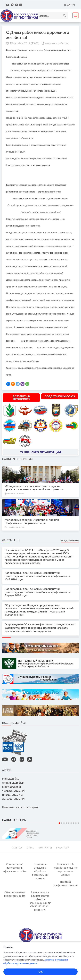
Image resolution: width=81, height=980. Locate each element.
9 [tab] (78, 823)
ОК (40, 972)
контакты (45, 848)
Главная (17, 848)
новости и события (56, 43)
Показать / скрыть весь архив (21, 807)
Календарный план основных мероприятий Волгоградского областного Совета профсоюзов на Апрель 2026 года (38, 592)
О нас (31, 848)
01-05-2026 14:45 (16, 494)
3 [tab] (64, 823)
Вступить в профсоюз (21, 398)
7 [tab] (74, 823)
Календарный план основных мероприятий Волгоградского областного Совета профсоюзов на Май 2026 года (38, 576)
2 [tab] (62, 823)
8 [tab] (76, 823)
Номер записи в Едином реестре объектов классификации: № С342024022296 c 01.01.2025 (40, 901)
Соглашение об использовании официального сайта (15, 868)
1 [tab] (59, 823)
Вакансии (63, 848)
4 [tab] (66, 823)
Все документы (70, 540)
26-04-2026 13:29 (16, 527)
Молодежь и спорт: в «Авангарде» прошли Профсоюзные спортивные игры (32, 521)
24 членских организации (40, 452)
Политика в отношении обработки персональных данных (40, 871)
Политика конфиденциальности (66, 884)
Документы (11, 540)
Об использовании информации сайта (15, 894)
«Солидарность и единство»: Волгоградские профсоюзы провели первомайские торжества (34, 488)
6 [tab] (71, 823)
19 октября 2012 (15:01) (24, 43)
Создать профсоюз (60, 396)
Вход (69, 5)
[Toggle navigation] (74, 15)
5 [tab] (69, 823)
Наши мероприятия (17, 459)
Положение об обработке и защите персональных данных (65, 869)
